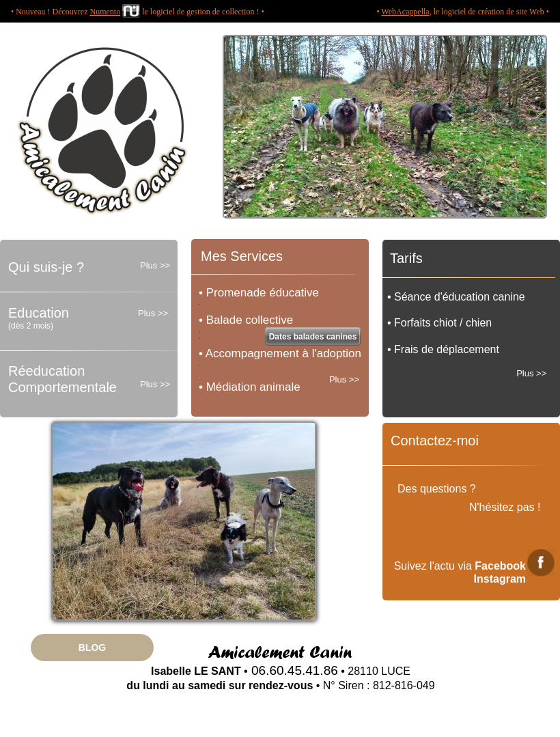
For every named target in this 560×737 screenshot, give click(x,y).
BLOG (92, 648)
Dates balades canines (313, 337)
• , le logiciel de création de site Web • (463, 12)
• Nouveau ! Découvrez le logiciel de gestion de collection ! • (138, 12)
